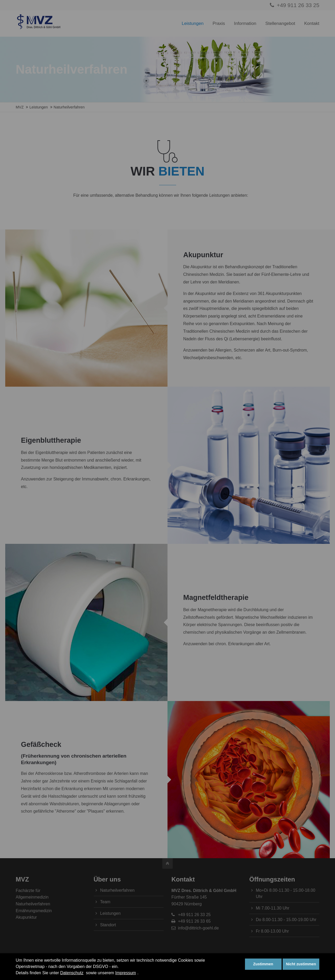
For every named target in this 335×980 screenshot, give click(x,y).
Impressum (125, 973)
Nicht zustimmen (301, 964)
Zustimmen (263, 964)
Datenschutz (72, 973)
